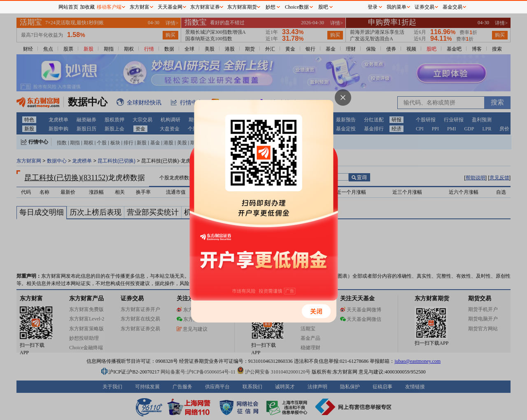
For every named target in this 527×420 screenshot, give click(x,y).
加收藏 (87, 7)
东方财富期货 (242, 7)
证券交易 (424, 7)
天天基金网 (170, 7)
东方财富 (140, 7)
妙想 (270, 7)
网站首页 (68, 7)
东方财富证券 (205, 7)
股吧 (323, 7)
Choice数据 (297, 7)
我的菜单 (396, 7)
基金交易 (452, 7)
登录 (373, 7)
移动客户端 (109, 7)
